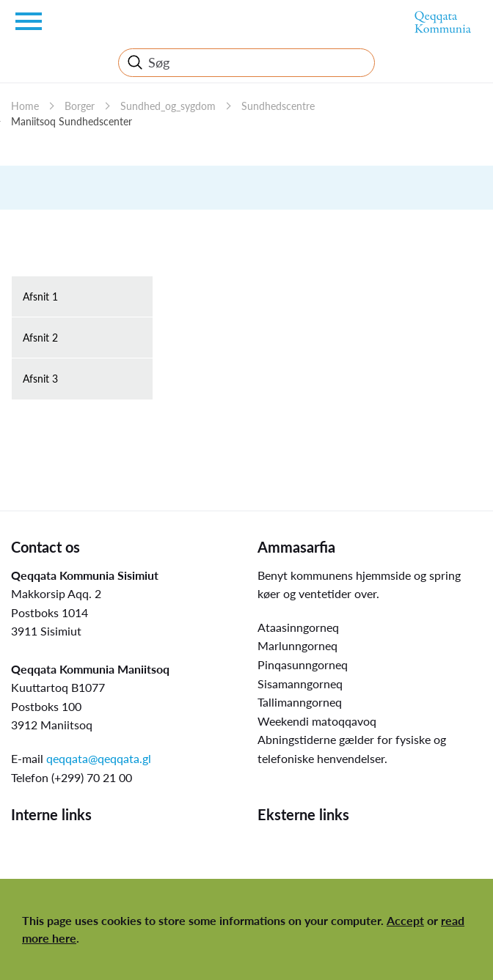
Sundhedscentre (278, 106)
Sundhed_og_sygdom (168, 106)
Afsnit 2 (40, 338)
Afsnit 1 (40, 296)
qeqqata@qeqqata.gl (99, 758)
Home (25, 106)
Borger (80, 106)
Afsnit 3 (40, 379)
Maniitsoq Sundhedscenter (72, 121)
